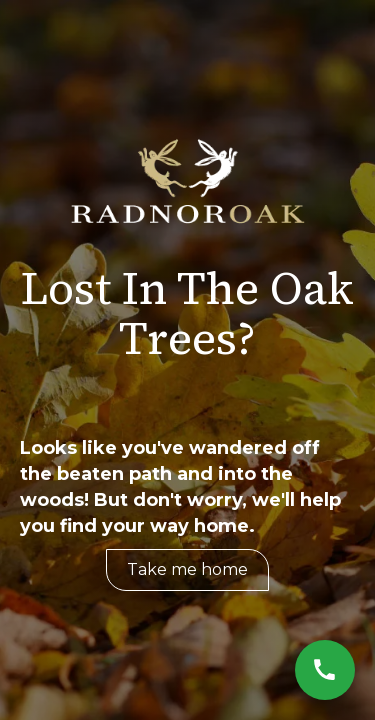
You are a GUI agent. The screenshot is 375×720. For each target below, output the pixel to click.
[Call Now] (325, 670)
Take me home (187, 569)
